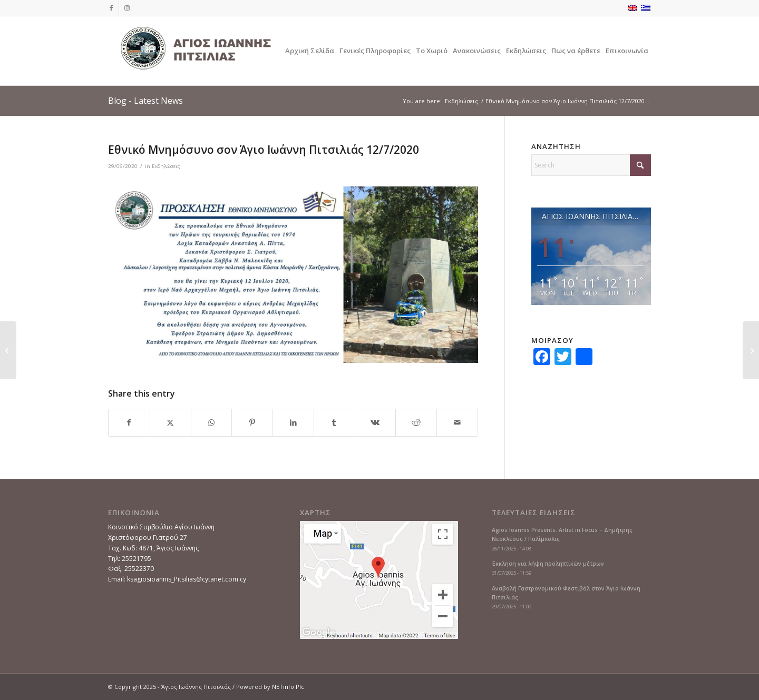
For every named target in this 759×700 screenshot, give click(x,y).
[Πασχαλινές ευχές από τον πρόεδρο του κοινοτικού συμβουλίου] (8, 350)
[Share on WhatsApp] (212, 423)
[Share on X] (171, 423)
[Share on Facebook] (129, 423)
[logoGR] (195, 51)
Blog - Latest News (145, 101)
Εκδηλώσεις (166, 166)
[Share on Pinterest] (252, 423)
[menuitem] (310, 51)
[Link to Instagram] (127, 8)
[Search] (591, 165)
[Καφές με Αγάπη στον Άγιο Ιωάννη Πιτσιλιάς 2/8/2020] (751, 350)
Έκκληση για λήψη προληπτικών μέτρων (548, 564)
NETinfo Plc (288, 687)
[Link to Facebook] (111, 8)
